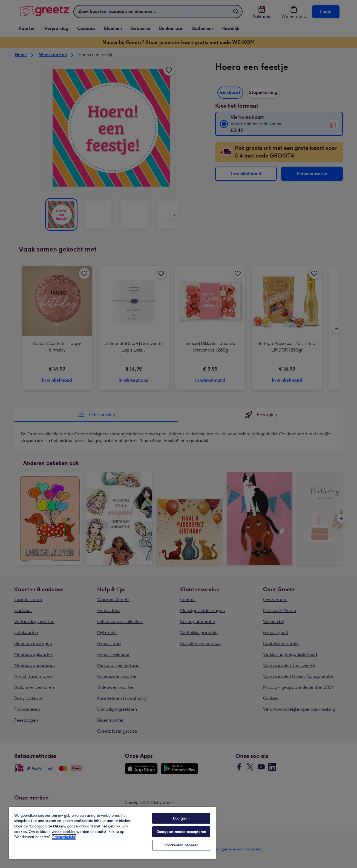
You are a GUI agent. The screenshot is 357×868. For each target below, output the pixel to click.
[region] (112, 833)
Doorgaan (181, 818)
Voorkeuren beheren (181, 845)
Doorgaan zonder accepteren (181, 832)
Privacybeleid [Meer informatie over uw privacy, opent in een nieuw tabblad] (64, 837)
